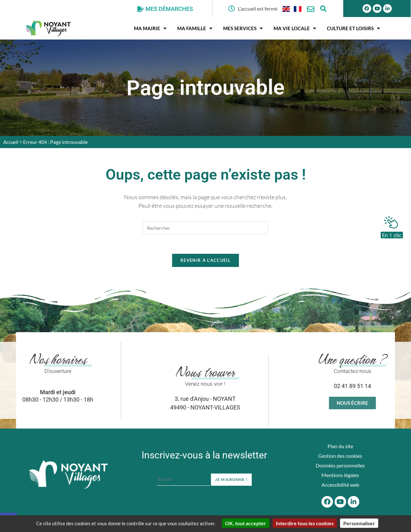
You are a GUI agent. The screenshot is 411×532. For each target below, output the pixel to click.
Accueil (11, 142)
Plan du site (340, 446)
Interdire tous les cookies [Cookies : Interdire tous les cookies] (305, 523)
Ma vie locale (295, 28)
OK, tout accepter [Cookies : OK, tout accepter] (246, 523)
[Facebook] (327, 502)
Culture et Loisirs (353, 28)
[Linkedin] (387, 9)
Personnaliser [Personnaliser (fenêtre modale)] (359, 523)
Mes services (243, 28)
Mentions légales (340, 475)
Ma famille (195, 28)
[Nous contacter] (311, 9)
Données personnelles (340, 465)
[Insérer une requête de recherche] (205, 228)
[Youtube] (377, 9)
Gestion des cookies (340, 456)
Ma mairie (150, 28)
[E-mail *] (183, 479)
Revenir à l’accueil (205, 260)
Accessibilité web (340, 485)
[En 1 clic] (392, 226)
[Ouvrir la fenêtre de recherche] (324, 9)
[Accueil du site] (68, 474)
